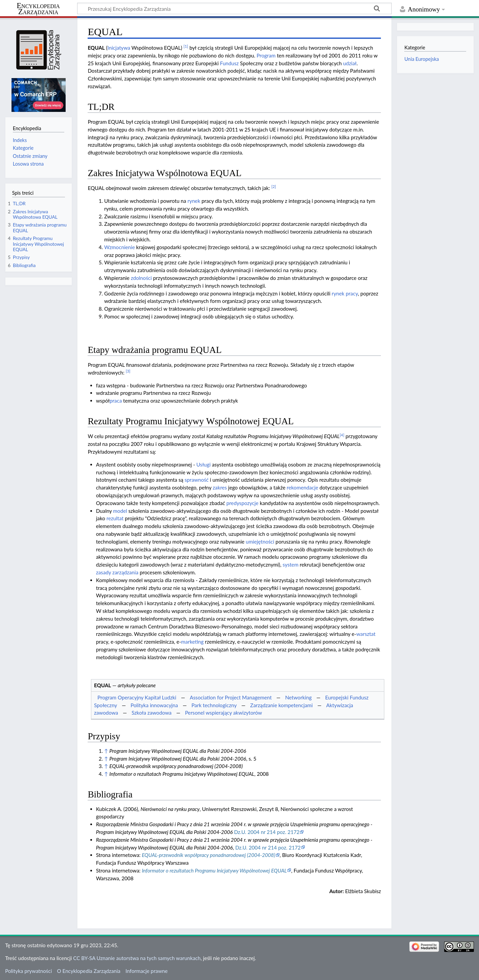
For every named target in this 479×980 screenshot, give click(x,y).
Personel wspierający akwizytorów (224, 713)
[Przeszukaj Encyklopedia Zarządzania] (234, 8)
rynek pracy (345, 293)
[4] (342, 435)
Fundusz (229, 63)
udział (350, 63)
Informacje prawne (146, 971)
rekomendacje (303, 487)
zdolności (141, 278)
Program (266, 55)
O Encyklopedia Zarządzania (89, 971)
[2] (274, 186)
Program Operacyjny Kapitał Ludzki (137, 697)
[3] (128, 371)
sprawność (197, 480)
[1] (186, 46)
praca (116, 401)
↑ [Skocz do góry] (106, 751)
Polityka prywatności (28, 971)
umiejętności (260, 542)
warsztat (366, 634)
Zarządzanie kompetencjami (282, 705)
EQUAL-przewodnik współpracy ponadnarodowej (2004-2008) (208, 855)
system (291, 565)
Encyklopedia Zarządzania (38, 9)
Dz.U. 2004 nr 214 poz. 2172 (267, 832)
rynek (194, 201)
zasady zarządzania (117, 572)
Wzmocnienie (120, 247)
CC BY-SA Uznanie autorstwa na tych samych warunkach (137, 958)
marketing (192, 642)
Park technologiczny (214, 705)
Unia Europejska (421, 59)
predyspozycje (242, 503)
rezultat (115, 518)
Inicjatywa (119, 48)
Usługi (204, 464)
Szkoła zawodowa (152, 713)
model (120, 511)
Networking (298, 697)
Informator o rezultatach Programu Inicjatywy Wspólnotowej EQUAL (214, 870)
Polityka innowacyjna (154, 705)
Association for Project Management (231, 697)
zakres (220, 487)
